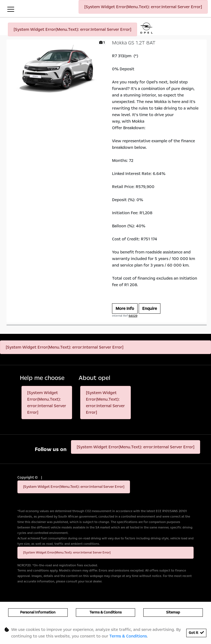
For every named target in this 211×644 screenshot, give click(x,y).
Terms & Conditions (105, 612)
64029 (133, 316)
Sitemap (173, 612)
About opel (94, 378)
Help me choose (42, 378)
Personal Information (38, 612)
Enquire (150, 309)
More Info (125, 309)
